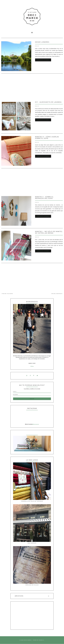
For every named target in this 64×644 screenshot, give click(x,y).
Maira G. (42, 640)
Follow (32, 366)
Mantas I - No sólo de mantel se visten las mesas (49, 232)
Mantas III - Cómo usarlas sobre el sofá (47, 138)
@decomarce (36, 424)
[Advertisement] (32, 88)
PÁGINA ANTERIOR (57, 294)
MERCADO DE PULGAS (32, 585)
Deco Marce (28, 640)
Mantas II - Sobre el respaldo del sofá (44, 198)
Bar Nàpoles (32, 543)
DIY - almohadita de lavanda (48, 102)
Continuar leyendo (43, 60)
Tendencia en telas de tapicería (32, 501)
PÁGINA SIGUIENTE (7, 294)
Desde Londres (42, 42)
